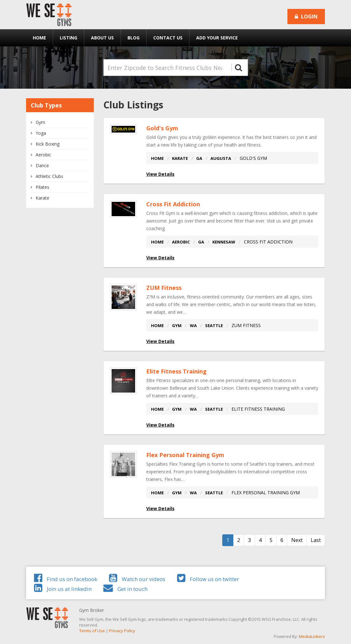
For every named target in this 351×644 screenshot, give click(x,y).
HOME (157, 158)
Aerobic (43, 155)
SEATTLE (214, 325)
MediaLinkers (312, 636)
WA (193, 325)
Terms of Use (92, 631)
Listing (69, 38)
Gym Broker (92, 610)
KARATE (180, 158)
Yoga (41, 133)
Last (316, 540)
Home (39, 38)
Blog (134, 38)
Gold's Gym (162, 128)
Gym (40, 122)
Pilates (42, 187)
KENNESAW (224, 242)
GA (199, 158)
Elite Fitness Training (176, 371)
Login (306, 17)
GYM (177, 325)
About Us (102, 38)
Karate (42, 198)
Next (297, 540)
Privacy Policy (122, 631)
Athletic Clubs (49, 176)
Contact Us (168, 38)
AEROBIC (181, 242)
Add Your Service (217, 38)
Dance (42, 165)
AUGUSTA (221, 158)
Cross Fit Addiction (173, 204)
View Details (160, 174)
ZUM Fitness (164, 288)
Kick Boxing (48, 144)
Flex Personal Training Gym (185, 455)
